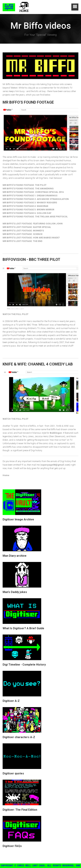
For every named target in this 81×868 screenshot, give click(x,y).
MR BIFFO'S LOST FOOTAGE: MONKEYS (23, 231)
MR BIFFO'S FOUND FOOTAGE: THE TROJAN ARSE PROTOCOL (35, 217)
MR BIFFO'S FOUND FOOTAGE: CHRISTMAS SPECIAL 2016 (33, 192)
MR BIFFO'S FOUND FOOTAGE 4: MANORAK (25, 206)
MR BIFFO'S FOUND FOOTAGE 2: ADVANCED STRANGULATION (36, 199)
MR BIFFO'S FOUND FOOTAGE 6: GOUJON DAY (27, 213)
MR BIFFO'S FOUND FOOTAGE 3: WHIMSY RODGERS (30, 203)
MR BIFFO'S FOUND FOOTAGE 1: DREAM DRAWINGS (30, 196)
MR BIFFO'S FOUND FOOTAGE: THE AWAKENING (28, 189)
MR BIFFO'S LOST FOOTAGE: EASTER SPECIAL (27, 227)
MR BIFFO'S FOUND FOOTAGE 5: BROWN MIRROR (28, 210)
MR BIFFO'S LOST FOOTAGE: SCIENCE (23, 234)
